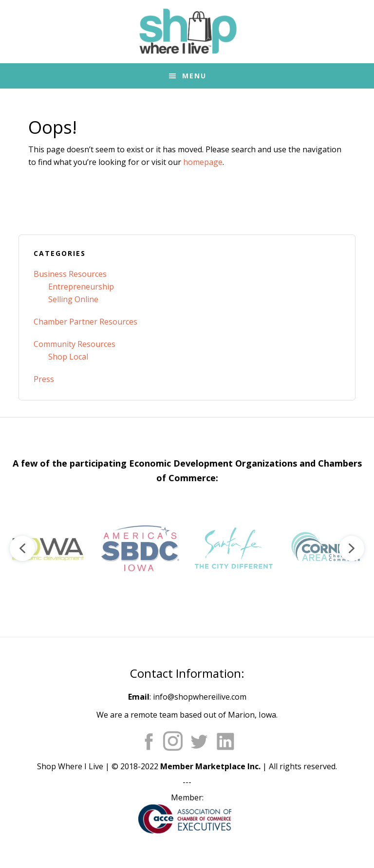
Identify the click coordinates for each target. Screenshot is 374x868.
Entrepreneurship (81, 287)
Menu (194, 76)
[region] (187, 548)
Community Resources (75, 344)
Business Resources (70, 274)
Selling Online (73, 299)
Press (44, 379)
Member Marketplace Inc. (210, 766)
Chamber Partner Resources (85, 322)
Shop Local (68, 357)
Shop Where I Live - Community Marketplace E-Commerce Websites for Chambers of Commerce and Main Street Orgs (187, 32)
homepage (203, 162)
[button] (47, 548)
